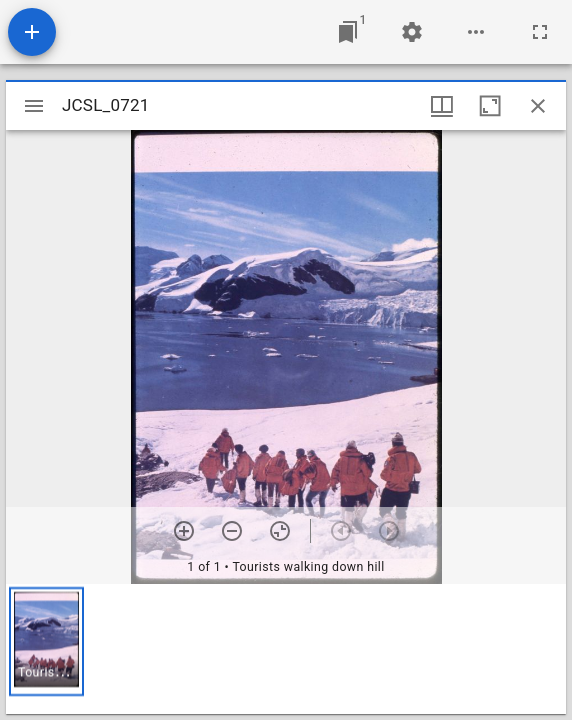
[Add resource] (32, 32)
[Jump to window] (348, 32)
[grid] (286, 649)
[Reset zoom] (280, 531)
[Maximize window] (490, 106)
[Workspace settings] (412, 32)
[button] (46, 641)
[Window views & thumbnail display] (442, 106)
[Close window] (538, 106)
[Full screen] (540, 32)
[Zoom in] (184, 531)
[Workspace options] (476, 32)
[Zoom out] (232, 531)
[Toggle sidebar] (34, 106)
